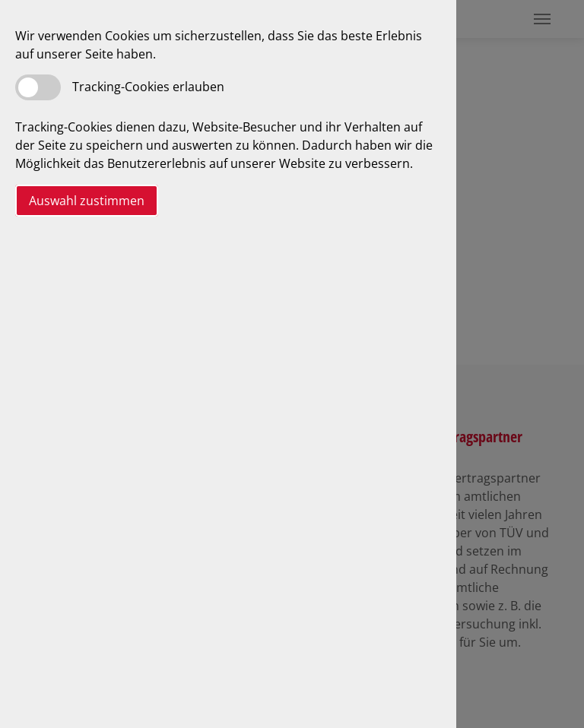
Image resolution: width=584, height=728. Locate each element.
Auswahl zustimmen (87, 201)
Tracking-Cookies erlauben (148, 87)
